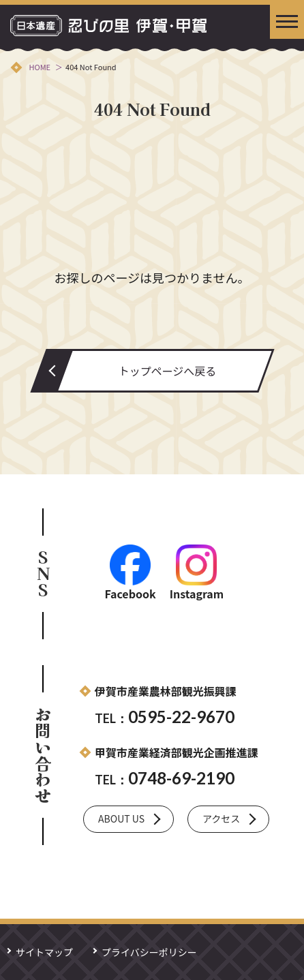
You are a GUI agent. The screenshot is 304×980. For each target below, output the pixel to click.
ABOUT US (121, 818)
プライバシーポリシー (149, 952)
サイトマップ (44, 952)
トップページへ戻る (168, 371)
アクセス (221, 818)
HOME (40, 67)
